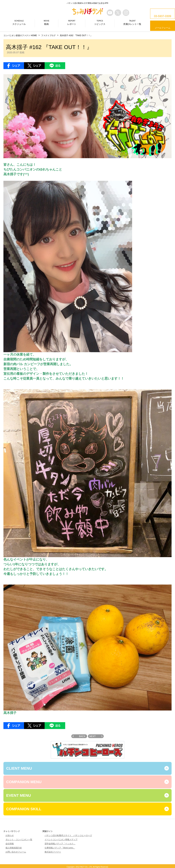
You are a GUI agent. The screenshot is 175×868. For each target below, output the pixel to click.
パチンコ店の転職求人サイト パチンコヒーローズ (68, 835)
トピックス (100, 22)
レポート (72, 22)
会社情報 (10, 844)
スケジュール (19, 22)
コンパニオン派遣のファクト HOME (20, 35)
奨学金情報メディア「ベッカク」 (60, 844)
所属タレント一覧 (132, 22)
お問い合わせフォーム (16, 852)
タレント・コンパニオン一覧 (19, 840)
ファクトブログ (48, 35)
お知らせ (10, 835)
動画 (46, 22)
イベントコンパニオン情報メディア (61, 840)
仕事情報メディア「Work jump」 (60, 848)
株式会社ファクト (53, 852)
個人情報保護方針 (14, 848)
